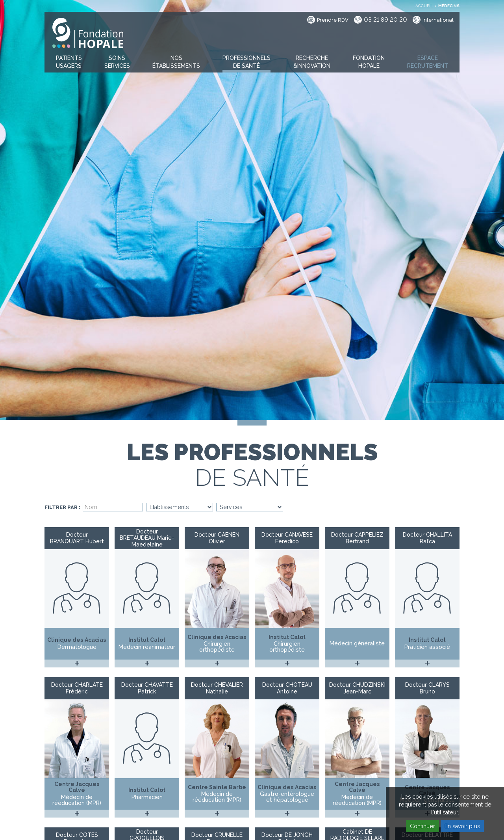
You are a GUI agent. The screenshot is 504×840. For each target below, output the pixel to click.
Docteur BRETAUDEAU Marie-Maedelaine (147, 538)
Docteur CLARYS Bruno (427, 688)
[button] (69, 62)
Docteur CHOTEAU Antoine (287, 688)
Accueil (424, 6)
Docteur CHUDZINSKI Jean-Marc (357, 688)
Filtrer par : (62, 507)
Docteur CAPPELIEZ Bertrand (357, 538)
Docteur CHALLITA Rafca (427, 538)
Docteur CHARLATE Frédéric (77, 688)
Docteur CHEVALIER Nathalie (217, 688)
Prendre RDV (333, 20)
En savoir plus (462, 826)
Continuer (422, 826)
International (438, 20)
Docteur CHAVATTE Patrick (147, 688)
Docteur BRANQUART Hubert (77, 538)
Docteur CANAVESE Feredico (287, 538)
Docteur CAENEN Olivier (217, 538)
